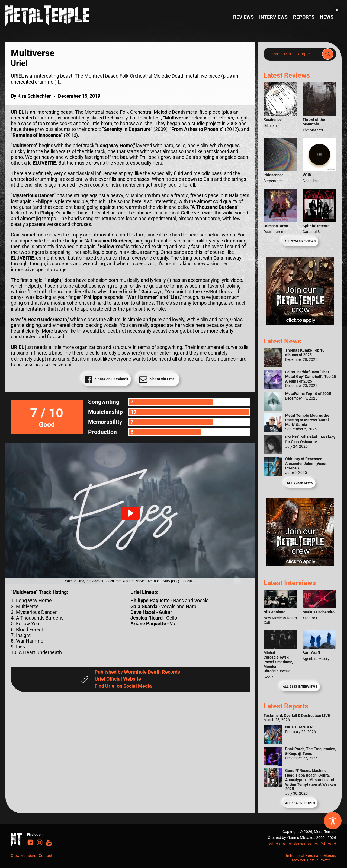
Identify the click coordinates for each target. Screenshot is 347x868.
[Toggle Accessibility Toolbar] (333, 821)
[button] (130, 513)
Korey (310, 856)
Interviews (273, 17)
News (327, 17)
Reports (304, 17)
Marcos (330, 856)
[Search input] (294, 54)
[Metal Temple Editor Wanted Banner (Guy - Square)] (300, 565)
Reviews (243, 17)
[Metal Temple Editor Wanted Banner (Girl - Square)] (300, 323)
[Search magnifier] (328, 54)
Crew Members (23, 856)
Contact (46, 856)
